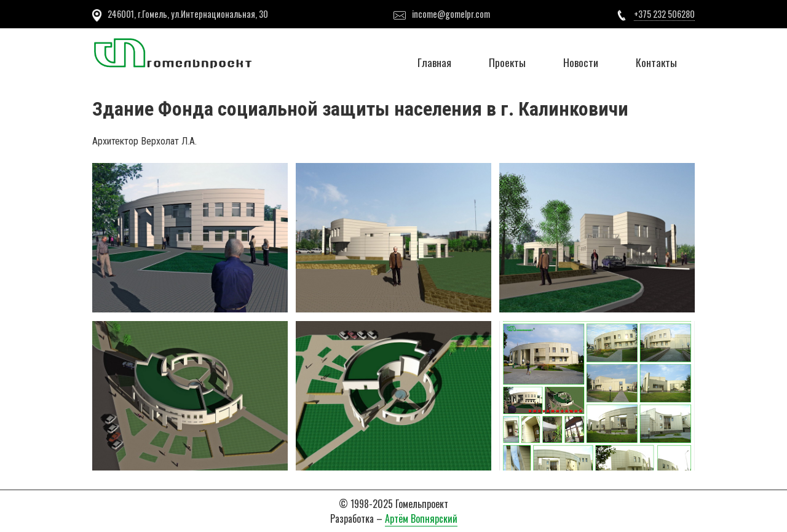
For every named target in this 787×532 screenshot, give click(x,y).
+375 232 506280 (664, 14)
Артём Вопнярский (421, 518)
